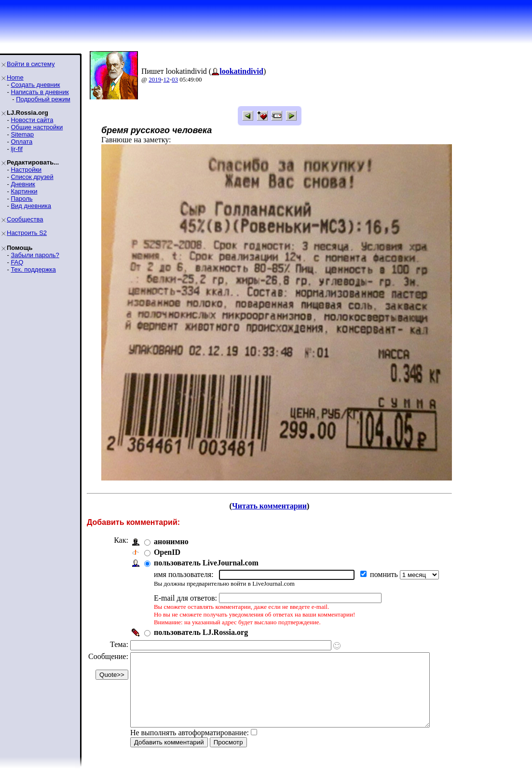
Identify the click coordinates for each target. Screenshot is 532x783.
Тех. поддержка (33, 269)
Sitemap (22, 134)
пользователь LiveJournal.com (206, 563)
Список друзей (32, 177)
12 (167, 79)
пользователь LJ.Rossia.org (201, 632)
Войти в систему (31, 64)
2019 (155, 79)
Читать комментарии (277, 506)
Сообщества (25, 219)
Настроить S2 (27, 233)
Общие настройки (37, 127)
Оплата (21, 142)
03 (175, 79)
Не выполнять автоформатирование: (190, 747)
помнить (385, 574)
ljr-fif (17, 149)
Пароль (21, 199)
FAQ (17, 262)
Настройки (26, 170)
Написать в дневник (40, 92)
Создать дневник (35, 85)
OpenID (167, 552)
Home (15, 77)
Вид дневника (31, 206)
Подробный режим (43, 99)
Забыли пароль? (35, 255)
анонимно (171, 542)
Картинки (24, 191)
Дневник (23, 184)
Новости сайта (32, 120)
